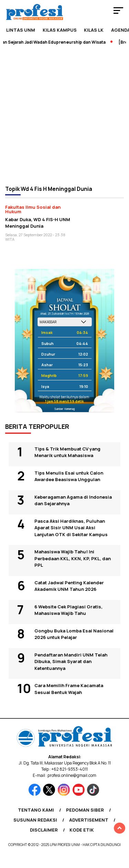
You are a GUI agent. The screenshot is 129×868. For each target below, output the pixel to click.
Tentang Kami (36, 810)
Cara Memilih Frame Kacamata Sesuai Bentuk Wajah (69, 689)
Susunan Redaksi (35, 820)
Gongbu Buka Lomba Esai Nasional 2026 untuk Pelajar (74, 634)
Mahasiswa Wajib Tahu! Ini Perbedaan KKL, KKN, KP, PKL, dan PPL (73, 558)
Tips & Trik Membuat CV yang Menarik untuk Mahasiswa (67, 452)
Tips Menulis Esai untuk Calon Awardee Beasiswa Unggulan (69, 476)
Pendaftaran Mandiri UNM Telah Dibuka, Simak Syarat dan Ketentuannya (71, 661)
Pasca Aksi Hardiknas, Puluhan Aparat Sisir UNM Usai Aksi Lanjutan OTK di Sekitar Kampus (71, 528)
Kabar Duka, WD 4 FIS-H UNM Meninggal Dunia (38, 223)
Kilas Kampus (60, 30)
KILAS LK (94, 30)
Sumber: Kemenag (64, 409)
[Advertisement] (64, 115)
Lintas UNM (21, 30)
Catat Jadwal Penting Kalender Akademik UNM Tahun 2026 (69, 586)
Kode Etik (82, 830)
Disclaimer (44, 830)
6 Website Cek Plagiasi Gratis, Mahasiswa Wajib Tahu (68, 610)
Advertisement (89, 820)
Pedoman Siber (85, 810)
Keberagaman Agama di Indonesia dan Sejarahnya (73, 500)
